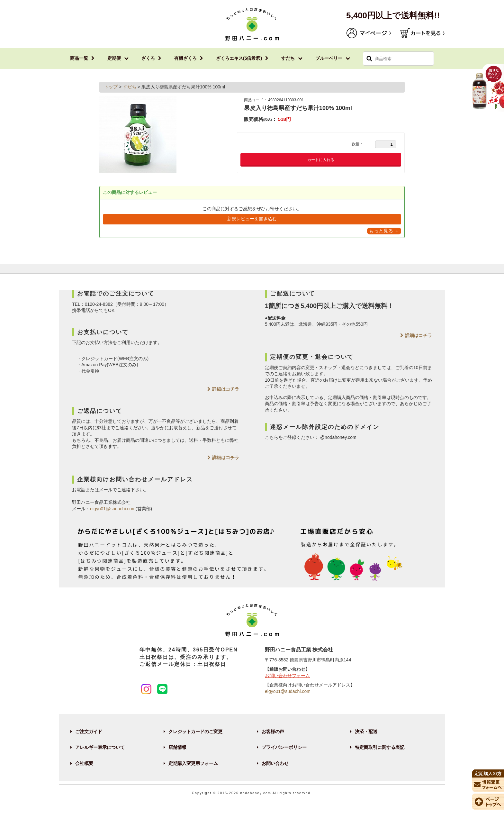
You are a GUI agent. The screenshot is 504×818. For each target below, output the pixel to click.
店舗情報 (177, 747)
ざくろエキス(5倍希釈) (239, 58)
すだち (288, 58)
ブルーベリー (329, 58)
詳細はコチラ (226, 389)
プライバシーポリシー (284, 747)
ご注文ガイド (89, 732)
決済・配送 (366, 732)
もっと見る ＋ (384, 231)
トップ (112, 87)
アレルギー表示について (100, 747)
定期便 (114, 58)
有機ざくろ (185, 58)
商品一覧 (79, 58)
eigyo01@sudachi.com (113, 509)
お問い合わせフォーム (287, 676)
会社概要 (84, 763)
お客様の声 (273, 732)
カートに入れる (321, 160)
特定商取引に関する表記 (380, 747)
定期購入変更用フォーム (193, 763)
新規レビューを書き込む (252, 219)
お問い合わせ (275, 763)
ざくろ (148, 58)
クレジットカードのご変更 (195, 732)
